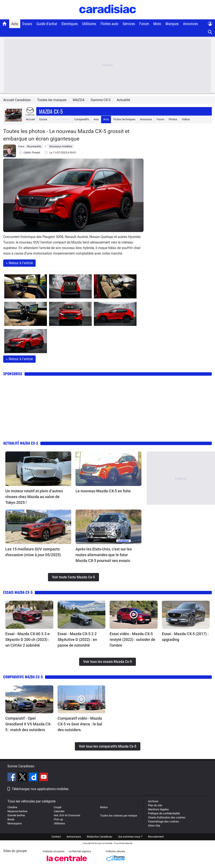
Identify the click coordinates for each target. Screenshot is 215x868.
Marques (172, 24)
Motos (104, 807)
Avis (96, 119)
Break (11, 819)
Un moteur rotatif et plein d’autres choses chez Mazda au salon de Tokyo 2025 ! (34, 497)
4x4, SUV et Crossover (67, 815)
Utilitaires (89, 24)
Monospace (15, 823)
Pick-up (58, 819)
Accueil (30, 119)
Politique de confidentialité (164, 813)
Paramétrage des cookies (163, 821)
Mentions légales (158, 809)
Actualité (123, 100)
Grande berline (16, 815)
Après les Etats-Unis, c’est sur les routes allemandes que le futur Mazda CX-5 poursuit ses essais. (104, 555)
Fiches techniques (124, 119)
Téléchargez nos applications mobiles (40, 789)
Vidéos (186, 119)
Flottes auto (109, 24)
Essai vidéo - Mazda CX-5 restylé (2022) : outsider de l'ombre (132, 640)
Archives (153, 801)
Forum (144, 24)
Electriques (70, 24)
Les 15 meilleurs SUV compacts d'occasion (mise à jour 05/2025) (33, 552)
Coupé (58, 807)
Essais (27, 24)
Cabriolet (59, 811)
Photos (173, 119)
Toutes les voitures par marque (119, 816)
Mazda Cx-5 (51, 111)
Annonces (190, 24)
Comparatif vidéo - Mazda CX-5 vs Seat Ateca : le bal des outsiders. (80, 724)
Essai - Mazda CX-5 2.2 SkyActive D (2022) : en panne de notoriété (77, 640)
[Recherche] (210, 32)
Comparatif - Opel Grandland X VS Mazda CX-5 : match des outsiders (28, 724)
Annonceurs (74, 837)
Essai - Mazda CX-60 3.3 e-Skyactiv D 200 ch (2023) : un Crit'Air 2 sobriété (28, 640)
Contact (56, 837)
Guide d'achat (47, 24)
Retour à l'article (19, 263)
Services (129, 24)
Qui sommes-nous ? (130, 837)
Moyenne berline (17, 811)
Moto (157, 24)
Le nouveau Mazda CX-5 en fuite (103, 491)
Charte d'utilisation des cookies (167, 817)
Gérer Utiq (154, 826)
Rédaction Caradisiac (100, 837)
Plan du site (155, 805)
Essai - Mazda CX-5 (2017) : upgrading (185, 637)
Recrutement (156, 837)
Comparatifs (82, 119)
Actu (15, 24)
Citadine (12, 807)
